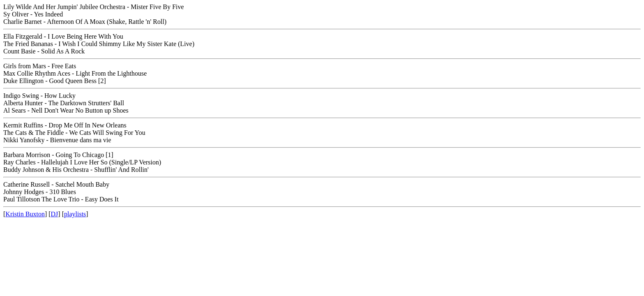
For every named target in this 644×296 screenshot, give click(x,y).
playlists (75, 214)
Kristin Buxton (25, 214)
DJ (55, 214)
